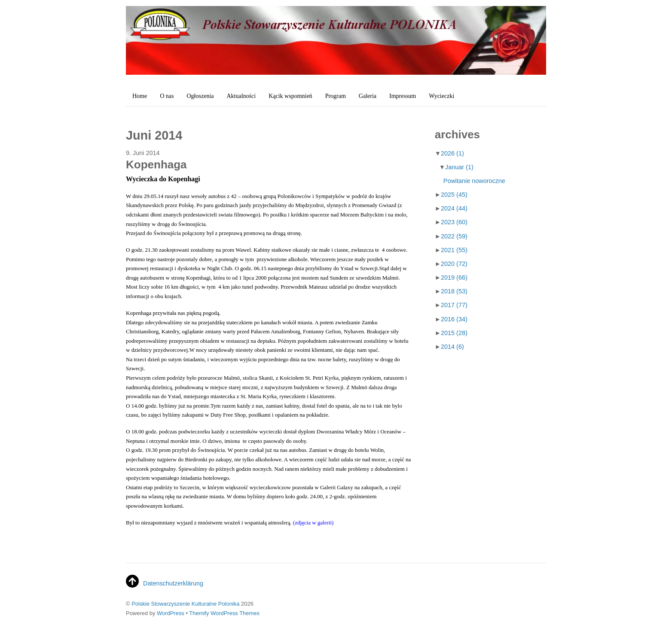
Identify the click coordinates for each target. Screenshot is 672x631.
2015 (454, 333)
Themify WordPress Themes (224, 613)
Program (336, 96)
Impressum (403, 96)
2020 (454, 264)
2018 (454, 291)
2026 (452, 153)
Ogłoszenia (200, 96)
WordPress (171, 613)
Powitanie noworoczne (474, 181)
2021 (454, 250)
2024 (454, 208)
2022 (454, 236)
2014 (452, 347)
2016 (454, 319)
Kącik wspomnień (290, 96)
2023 (454, 222)
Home (140, 96)
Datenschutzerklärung (173, 583)
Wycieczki (441, 96)
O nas (167, 96)
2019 (454, 277)
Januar (459, 167)
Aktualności (241, 96)
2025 (454, 195)
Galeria (368, 96)
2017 (454, 305)
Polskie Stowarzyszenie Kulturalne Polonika (185, 604)
